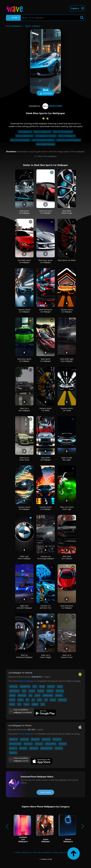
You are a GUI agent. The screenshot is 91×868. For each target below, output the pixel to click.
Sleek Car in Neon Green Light (67, 508)
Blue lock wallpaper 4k (67, 136)
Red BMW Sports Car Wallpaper (24, 261)
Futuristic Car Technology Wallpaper (45, 557)
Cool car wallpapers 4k (25, 136)
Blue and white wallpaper (20, 140)
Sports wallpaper (33, 26)
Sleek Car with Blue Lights (67, 459)
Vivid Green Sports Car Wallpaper (24, 360)
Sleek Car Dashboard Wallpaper (24, 656)
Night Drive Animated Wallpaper (24, 607)
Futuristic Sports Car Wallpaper (67, 311)
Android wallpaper (26, 681)
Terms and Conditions (41, 852)
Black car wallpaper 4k (42, 132)
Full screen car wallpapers (63, 132)
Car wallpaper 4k (25, 132)
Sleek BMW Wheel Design (67, 212)
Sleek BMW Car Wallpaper (45, 459)
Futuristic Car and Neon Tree (45, 607)
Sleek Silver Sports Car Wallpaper (45, 261)
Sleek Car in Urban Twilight (46, 656)
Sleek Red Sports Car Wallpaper (46, 212)
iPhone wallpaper (26, 734)
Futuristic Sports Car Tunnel (67, 409)
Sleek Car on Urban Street (24, 459)
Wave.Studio (52, 106)
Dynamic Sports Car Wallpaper (24, 311)
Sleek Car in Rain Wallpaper (24, 409)
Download (45, 93)
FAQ (67, 852)
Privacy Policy (58, 852)
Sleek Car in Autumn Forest (67, 656)
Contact (18, 852)
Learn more (45, 792)
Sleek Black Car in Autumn (67, 557)
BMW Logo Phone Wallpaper (24, 557)
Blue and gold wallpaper (46, 144)
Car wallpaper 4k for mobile (46, 136)
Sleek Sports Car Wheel (67, 260)
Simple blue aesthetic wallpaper (69, 140)
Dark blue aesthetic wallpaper (43, 140)
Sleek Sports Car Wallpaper (24, 212)
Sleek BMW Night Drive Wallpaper (67, 360)
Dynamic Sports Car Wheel (46, 409)
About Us (27, 852)
